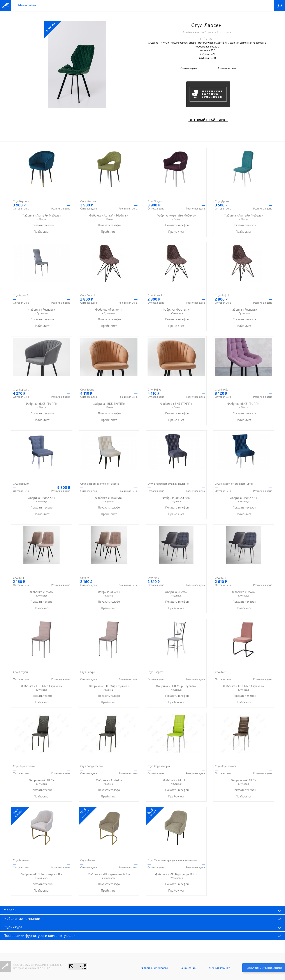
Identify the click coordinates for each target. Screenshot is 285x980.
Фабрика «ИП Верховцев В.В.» (42, 876)
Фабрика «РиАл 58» (42, 500)
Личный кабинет (219, 968)
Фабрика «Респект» (42, 311)
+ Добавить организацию (263, 968)
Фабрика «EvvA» (42, 594)
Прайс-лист (41, 232)
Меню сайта (27, 5)
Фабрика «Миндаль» (155, 968)
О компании (188, 968)
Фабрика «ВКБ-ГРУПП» (42, 406)
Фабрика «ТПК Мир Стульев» (42, 688)
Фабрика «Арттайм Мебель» (42, 217)
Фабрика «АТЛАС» (42, 782)
